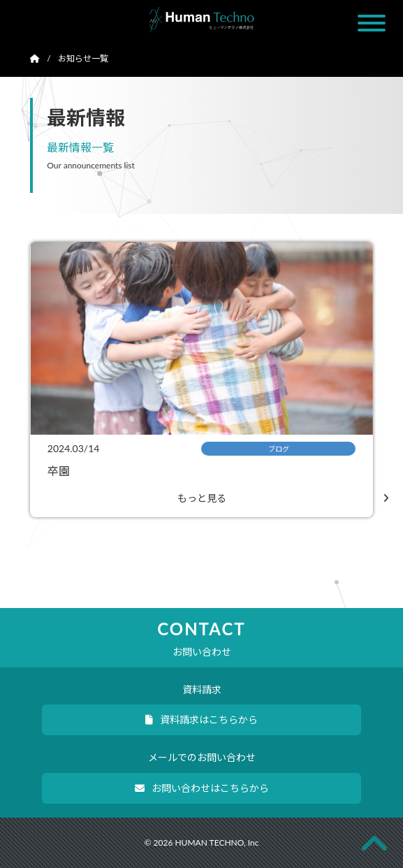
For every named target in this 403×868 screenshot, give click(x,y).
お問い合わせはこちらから (202, 788)
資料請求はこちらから (201, 719)
